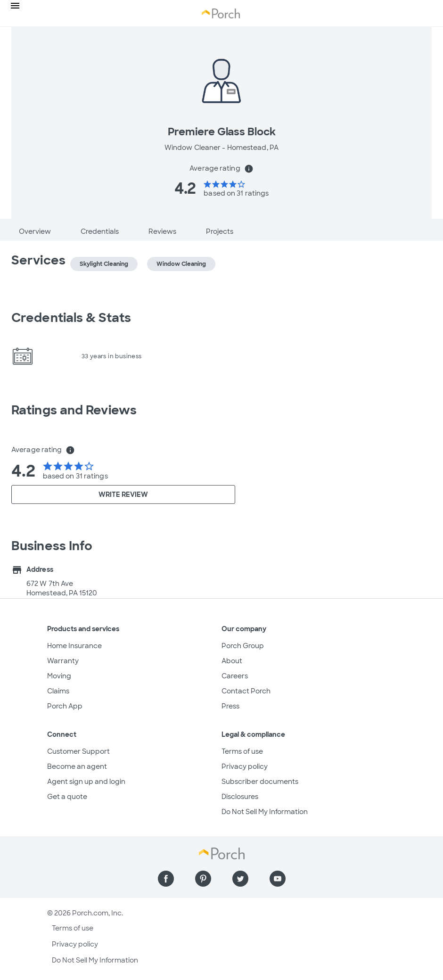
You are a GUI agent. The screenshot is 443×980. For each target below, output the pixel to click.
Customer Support (78, 751)
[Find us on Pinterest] (203, 879)
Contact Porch (246, 691)
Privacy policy (245, 766)
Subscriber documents (260, 782)
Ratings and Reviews (74, 410)
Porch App (65, 706)
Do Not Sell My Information (265, 812)
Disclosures (240, 797)
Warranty (63, 661)
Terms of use (242, 751)
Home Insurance (74, 646)
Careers (235, 676)
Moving (59, 676)
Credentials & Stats (71, 318)
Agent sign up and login (86, 782)
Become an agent (77, 766)
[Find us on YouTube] (278, 879)
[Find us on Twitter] (240, 879)
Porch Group (243, 646)
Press (230, 706)
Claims (58, 691)
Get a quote (67, 797)
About (232, 661)
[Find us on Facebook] (166, 879)
